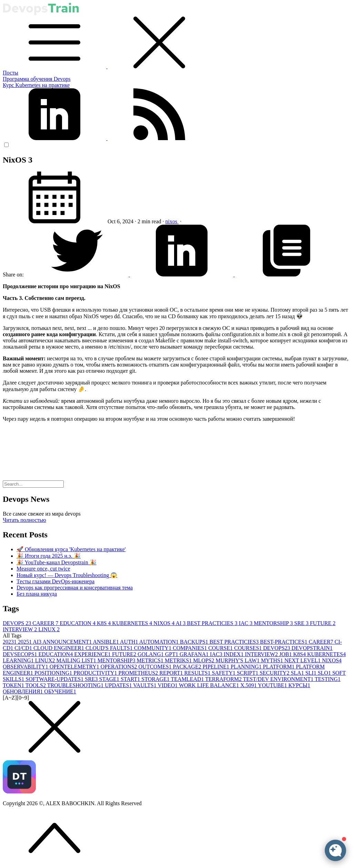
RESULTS (198, 673)
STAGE (110, 679)
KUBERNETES (133, 623)
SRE (302, 623)
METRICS (151, 660)
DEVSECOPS (21, 654)
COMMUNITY (153, 648)
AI (181, 623)
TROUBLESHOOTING (76, 685)
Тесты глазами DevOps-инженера (56, 581)
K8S (104, 623)
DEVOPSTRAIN (312, 648)
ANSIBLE (106, 642)
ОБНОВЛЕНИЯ (23, 691)
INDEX (234, 654)
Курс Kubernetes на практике (36, 85)
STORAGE (156, 679)
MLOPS (204, 660)
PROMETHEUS (139, 673)
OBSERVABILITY (26, 667)
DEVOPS (18, 623)
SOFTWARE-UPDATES (55, 679)
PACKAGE (188, 667)
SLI (312, 673)
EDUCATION (78, 623)
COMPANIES (190, 648)
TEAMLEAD (188, 679)
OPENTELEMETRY (75, 667)
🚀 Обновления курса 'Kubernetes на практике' (71, 549)
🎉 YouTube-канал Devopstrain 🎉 (57, 562)
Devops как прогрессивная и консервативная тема (75, 588)
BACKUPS (195, 642)
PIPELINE (217, 667)
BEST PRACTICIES (213, 623)
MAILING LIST (77, 660)
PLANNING (247, 667)
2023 (10, 642)
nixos (172, 221)
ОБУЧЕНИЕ (60, 691)
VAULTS (145, 685)
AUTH (130, 642)
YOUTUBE (273, 685)
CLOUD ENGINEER (59, 648)
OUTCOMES (156, 667)
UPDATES (119, 685)
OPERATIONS (120, 667)
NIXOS (164, 623)
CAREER (46, 623)
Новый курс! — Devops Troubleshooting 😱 (67, 575)
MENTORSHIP (274, 623)
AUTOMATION (160, 642)
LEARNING (19, 660)
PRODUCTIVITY (96, 673)
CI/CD (24, 648)
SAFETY (224, 673)
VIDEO (168, 685)
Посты (11, 73)
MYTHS (273, 660)
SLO (325, 673)
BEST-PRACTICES (284, 642)
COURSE (221, 648)
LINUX (49, 629)
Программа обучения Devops (37, 79)
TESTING (328, 679)
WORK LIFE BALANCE (210, 685)
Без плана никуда (37, 594)
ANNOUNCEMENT (68, 642)
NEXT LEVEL (303, 660)
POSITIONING (54, 673)
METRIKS (179, 660)
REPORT (172, 673)
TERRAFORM (224, 679)
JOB (286, 654)
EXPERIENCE (93, 654)
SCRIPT (248, 673)
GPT (172, 654)
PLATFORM (280, 667)
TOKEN (14, 685)
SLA (298, 673)
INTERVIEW (21, 629)
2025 (25, 642)
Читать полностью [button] (24, 520)
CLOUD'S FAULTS (110, 648)
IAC (246, 623)
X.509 (249, 685)
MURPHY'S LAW (238, 660)
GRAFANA (195, 654)
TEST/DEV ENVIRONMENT (279, 679)
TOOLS (36, 685)
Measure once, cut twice (43, 569)
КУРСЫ (299, 685)
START (131, 679)
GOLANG (151, 654)
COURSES (249, 648)
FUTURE (323, 623)
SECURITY (275, 673)
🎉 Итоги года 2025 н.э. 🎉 (49, 556)
